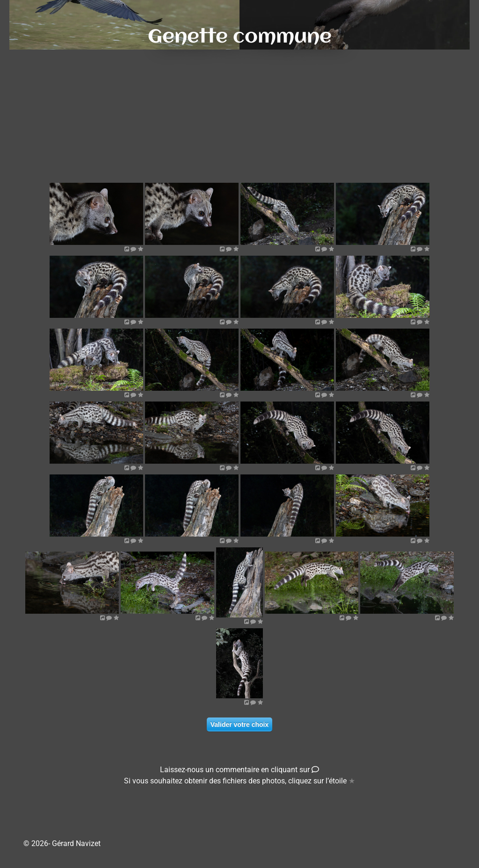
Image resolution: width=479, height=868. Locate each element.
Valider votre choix (240, 725)
